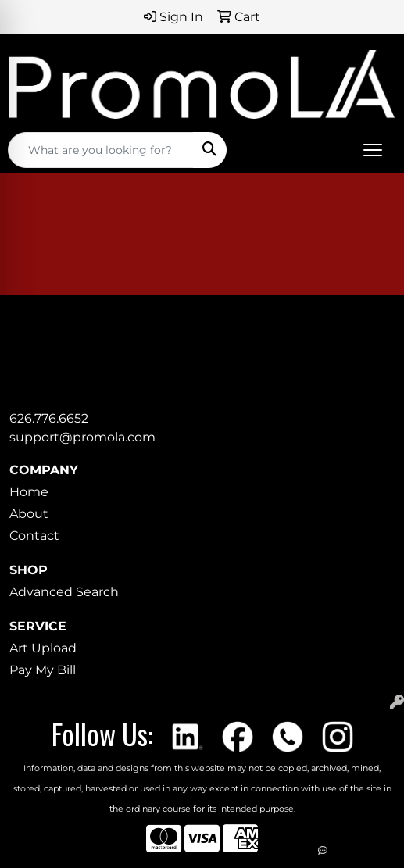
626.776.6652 (49, 418)
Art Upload (43, 648)
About (29, 514)
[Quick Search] (101, 150)
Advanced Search (64, 592)
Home (29, 492)
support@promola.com (82, 437)
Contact (34, 536)
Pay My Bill (43, 670)
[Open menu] (373, 150)
